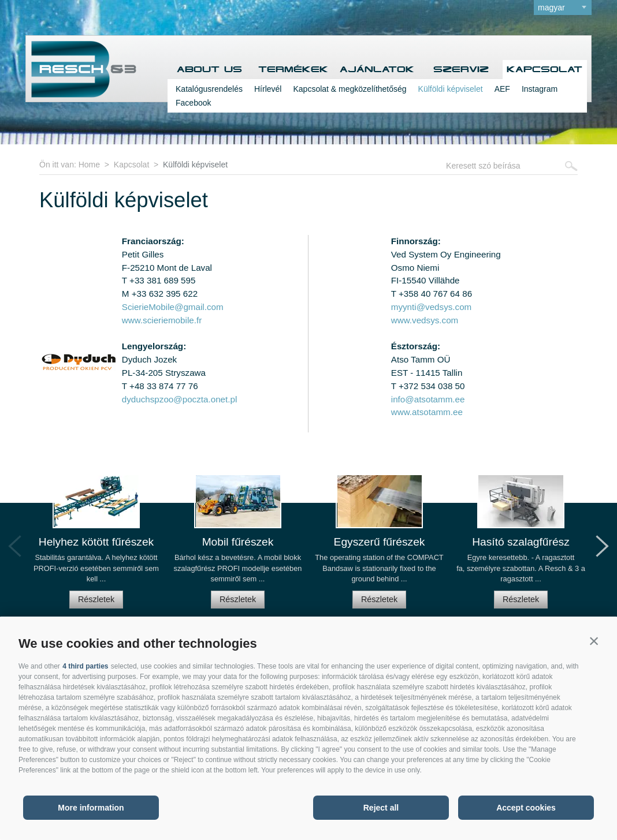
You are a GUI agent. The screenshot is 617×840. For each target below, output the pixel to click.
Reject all (381, 808)
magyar (551, 8)
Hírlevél (268, 89)
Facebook (193, 103)
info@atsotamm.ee (428, 399)
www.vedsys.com (425, 320)
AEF (502, 89)
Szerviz (461, 70)
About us (209, 70)
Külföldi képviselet (451, 89)
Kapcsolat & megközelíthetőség (350, 89)
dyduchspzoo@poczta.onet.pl (179, 399)
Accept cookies (526, 808)
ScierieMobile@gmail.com (173, 307)
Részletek (96, 599)
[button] (594, 641)
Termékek (293, 70)
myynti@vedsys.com (431, 307)
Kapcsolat (544, 70)
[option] (96, 546)
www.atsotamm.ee (427, 412)
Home (89, 165)
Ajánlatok (377, 70)
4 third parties (85, 666)
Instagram (540, 89)
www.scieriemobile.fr (162, 320)
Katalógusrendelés (209, 89)
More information (91, 808)
